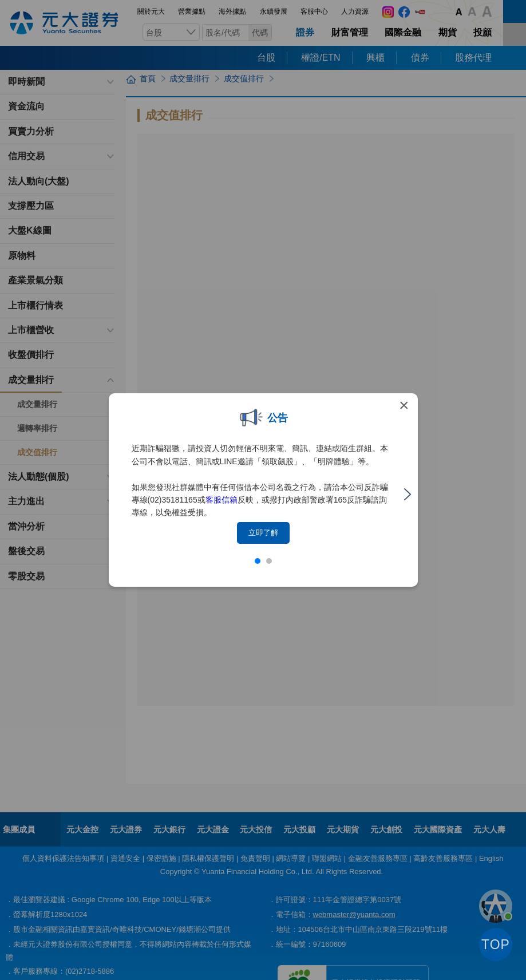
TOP (496, 945)
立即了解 (263, 533)
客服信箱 (222, 500)
